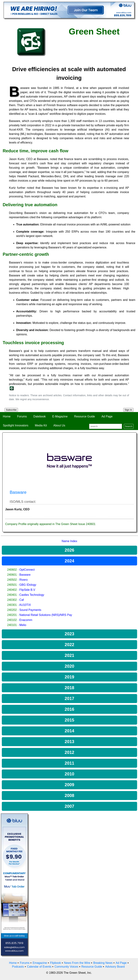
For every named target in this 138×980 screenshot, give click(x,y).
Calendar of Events (39, 967)
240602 (12, 570)
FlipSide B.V (27, 590)
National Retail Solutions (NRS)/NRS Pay (46, 615)
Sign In (128, 410)
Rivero (24, 580)
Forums (22, 416)
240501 (12, 585)
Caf (22, 600)
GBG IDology (28, 585)
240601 (12, 575)
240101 (12, 625)
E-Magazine (60, 416)
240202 (12, 610)
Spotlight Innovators (16, 425)
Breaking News (103, 963)
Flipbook (56, 963)
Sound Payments (30, 610)
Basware (25, 575)
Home (7, 416)
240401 (12, 595)
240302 (12, 600)
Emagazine (40, 963)
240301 (12, 605)
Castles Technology (32, 595)
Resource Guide (85, 416)
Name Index (69, 541)
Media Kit (41, 425)
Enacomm (26, 620)
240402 (12, 590)
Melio (23, 625)
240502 (12, 580)
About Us (59, 425)
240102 (12, 620)
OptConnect (27, 570)
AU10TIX (25, 605)
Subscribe (11, 410)
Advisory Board (115, 967)
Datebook (40, 416)
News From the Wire (77, 963)
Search (129, 426)
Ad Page (107, 416)
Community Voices (66, 967)
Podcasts (18, 967)
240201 (12, 615)
